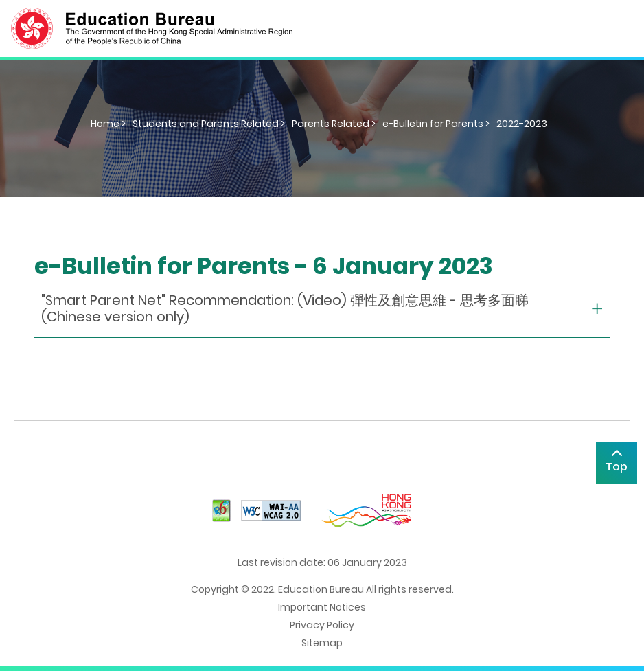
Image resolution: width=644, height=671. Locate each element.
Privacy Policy (322, 625)
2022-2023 (522, 124)
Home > (108, 124)
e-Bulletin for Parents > (436, 124)
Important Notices (322, 607)
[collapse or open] (322, 309)
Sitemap (322, 643)
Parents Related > (334, 124)
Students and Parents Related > (209, 124)
